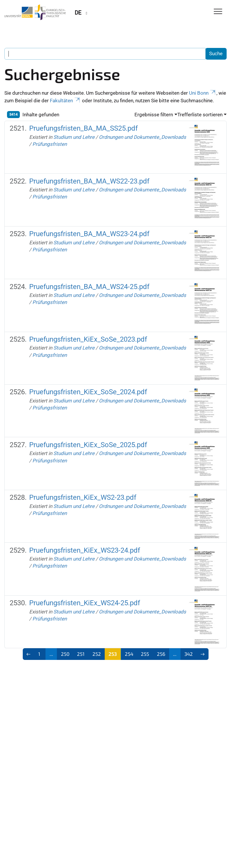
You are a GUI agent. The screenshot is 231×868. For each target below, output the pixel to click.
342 (189, 654)
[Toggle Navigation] (218, 12)
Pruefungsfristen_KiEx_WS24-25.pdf (85, 603)
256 (161, 654)
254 (129, 654)
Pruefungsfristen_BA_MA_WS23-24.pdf (89, 234)
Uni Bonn (203, 93)
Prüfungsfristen (50, 144)
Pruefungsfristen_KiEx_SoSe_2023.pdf (88, 339)
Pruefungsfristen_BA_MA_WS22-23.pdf (89, 181)
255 (145, 654)
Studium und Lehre (74, 137)
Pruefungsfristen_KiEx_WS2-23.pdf (83, 497)
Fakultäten (65, 101)
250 (65, 654)
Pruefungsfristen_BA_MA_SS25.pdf (83, 128)
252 (97, 654)
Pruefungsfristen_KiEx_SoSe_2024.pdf (88, 392)
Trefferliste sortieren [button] (200, 115)
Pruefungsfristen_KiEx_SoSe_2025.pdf (88, 445)
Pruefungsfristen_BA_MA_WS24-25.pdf (89, 287)
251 (81, 654)
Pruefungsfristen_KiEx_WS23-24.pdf (85, 550)
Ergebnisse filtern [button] (154, 115)
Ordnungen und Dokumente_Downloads (142, 137)
